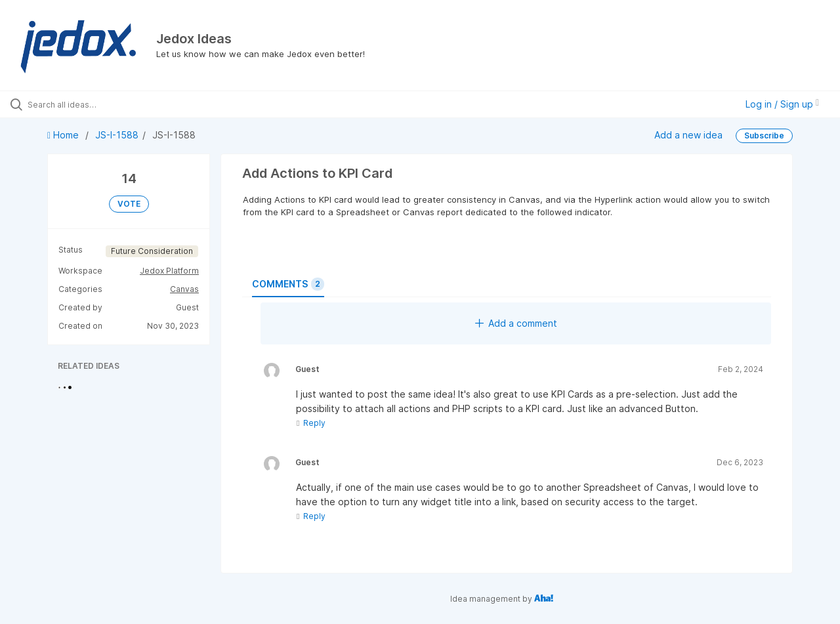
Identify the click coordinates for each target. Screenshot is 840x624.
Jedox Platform (169, 271)
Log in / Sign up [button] (782, 104)
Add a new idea (688, 135)
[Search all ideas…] (100, 104)
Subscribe (764, 135)
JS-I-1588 (117, 135)
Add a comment (516, 323)
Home (64, 135)
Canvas (184, 289)
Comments (288, 284)
